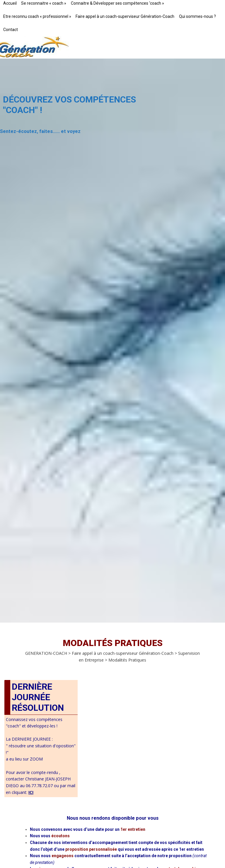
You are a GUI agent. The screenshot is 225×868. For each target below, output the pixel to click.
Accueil (10, 3)
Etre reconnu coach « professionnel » (37, 16)
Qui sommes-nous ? (197, 16)
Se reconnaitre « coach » (44, 3)
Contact (11, 30)
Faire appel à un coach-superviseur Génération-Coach (125, 16)
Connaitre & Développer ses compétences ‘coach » (117, 3)
